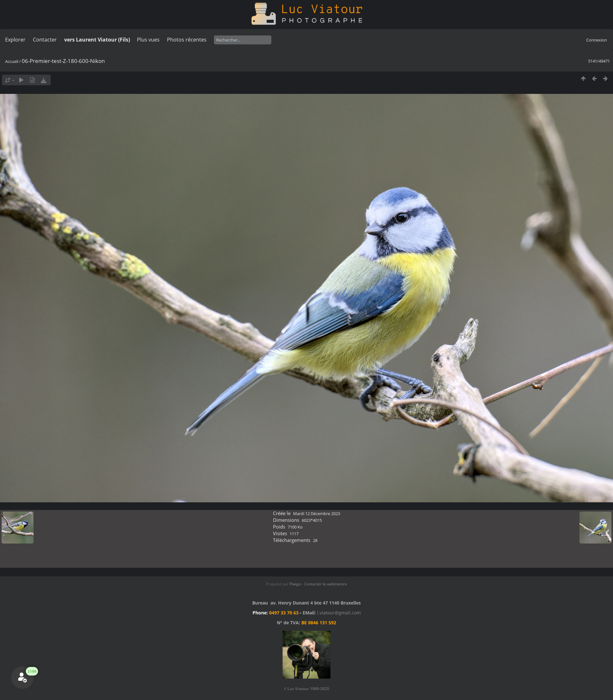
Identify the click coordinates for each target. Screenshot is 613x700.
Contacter (45, 40)
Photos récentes (187, 40)
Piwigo (295, 584)
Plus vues (148, 40)
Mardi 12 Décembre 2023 (317, 514)
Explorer (15, 40)
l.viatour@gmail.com (339, 613)
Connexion (597, 40)
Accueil (12, 61)
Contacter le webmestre (326, 584)
